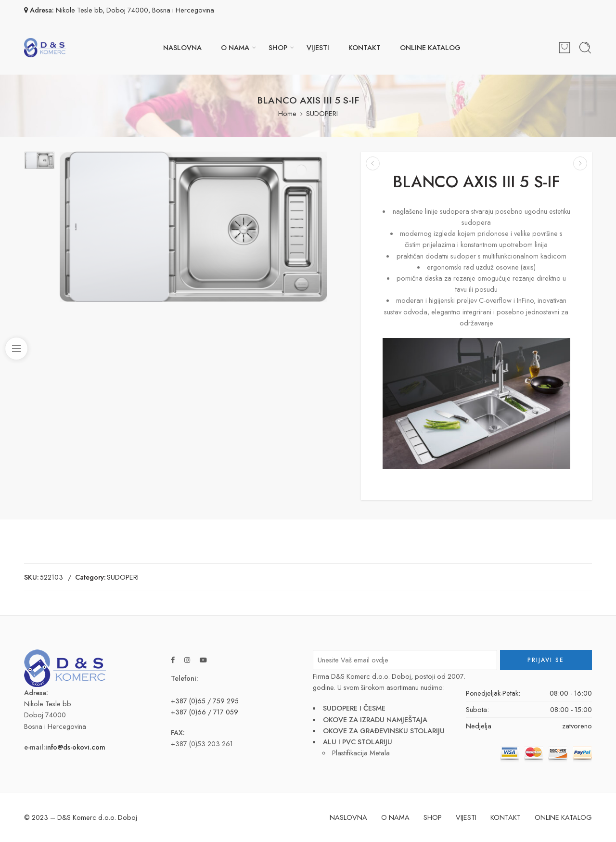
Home (287, 113)
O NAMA (235, 47)
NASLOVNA (182, 47)
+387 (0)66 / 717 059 (205, 712)
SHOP (278, 47)
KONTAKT (365, 47)
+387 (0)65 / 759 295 (205, 701)
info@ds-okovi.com (75, 747)
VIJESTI (318, 47)
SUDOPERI (322, 113)
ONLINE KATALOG (430, 47)
